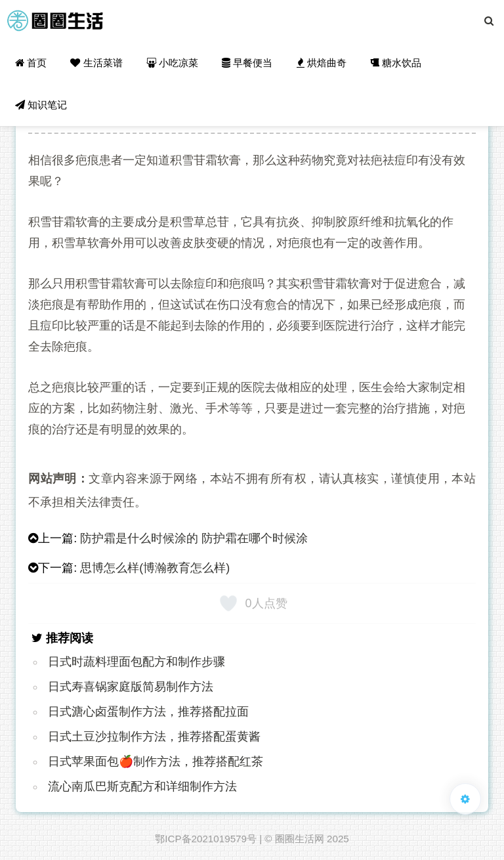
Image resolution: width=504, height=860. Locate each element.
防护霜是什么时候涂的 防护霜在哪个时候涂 (194, 538)
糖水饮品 (396, 63)
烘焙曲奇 (322, 63)
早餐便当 (247, 63)
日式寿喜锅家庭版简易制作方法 (131, 687)
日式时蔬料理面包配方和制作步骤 (136, 662)
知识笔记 (41, 105)
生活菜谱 (96, 63)
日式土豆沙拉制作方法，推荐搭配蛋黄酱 (154, 737)
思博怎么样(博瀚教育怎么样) (155, 568)
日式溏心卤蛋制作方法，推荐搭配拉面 (148, 712)
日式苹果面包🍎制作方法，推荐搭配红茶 (156, 762)
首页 (31, 63)
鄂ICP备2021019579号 (206, 839)
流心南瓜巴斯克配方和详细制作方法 (142, 786)
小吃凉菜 (172, 63)
